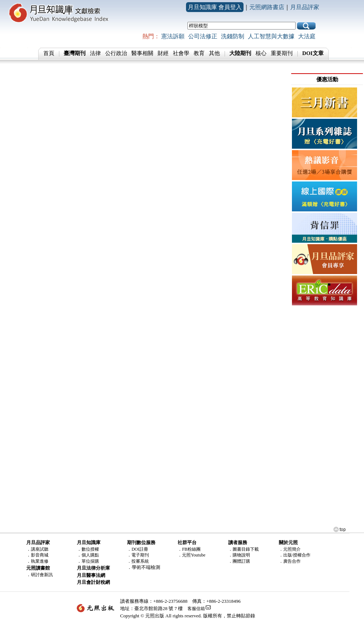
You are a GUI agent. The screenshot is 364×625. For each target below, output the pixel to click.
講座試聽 (40, 549)
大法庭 (307, 36)
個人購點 (90, 555)
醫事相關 (142, 53)
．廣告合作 (290, 561)
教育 (199, 53)
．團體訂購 (239, 561)
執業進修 (40, 561)
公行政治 (116, 53)
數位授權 (90, 549)
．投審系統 (138, 561)
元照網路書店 (267, 7)
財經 (163, 53)
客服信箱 (196, 609)
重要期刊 (282, 53)
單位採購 (90, 561)
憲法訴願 (173, 36)
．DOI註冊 (137, 549)
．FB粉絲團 (189, 549)
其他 (214, 53)
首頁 (49, 53)
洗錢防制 (233, 36)
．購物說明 (239, 555)
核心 (261, 53)
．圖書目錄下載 (244, 549)
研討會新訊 (42, 575)
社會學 (181, 53)
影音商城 (40, 555)
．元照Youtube (191, 555)
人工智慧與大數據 (271, 36)
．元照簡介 (290, 549)
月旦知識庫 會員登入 (215, 7)
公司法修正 (203, 36)
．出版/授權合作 (295, 555)
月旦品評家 (305, 7)
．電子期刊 (138, 555)
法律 (95, 53)
